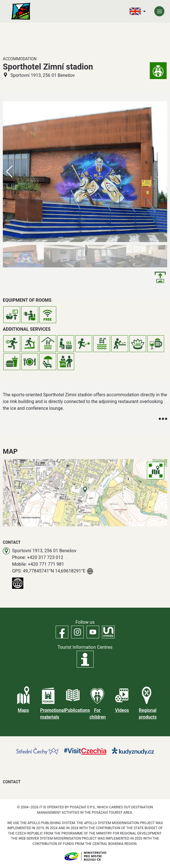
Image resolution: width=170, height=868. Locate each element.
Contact (12, 782)
